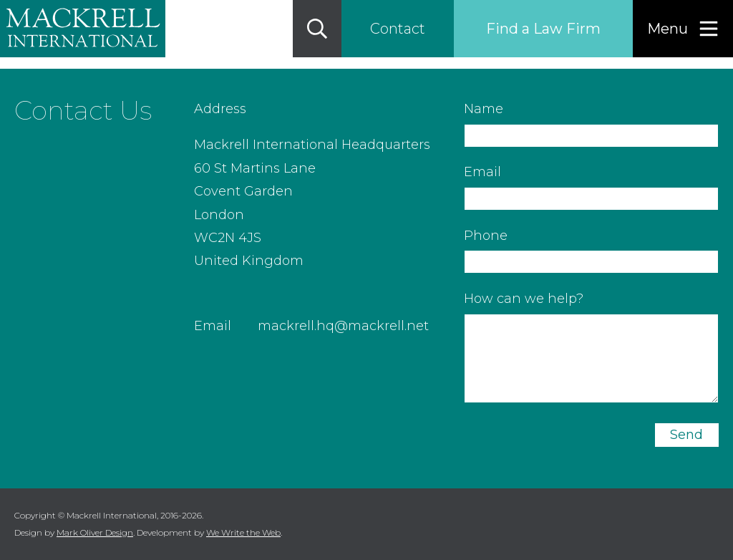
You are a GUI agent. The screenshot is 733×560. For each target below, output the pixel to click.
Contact (398, 29)
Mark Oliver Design (95, 532)
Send (686, 435)
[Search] (317, 29)
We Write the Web (243, 532)
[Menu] (683, 29)
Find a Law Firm (543, 29)
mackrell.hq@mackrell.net (343, 326)
